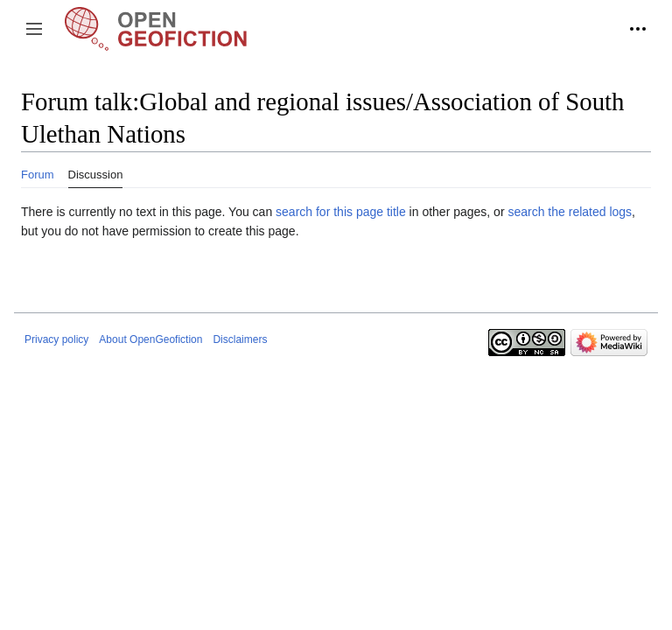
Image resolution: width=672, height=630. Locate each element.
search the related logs (570, 212)
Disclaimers (240, 339)
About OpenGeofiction (150, 339)
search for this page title (341, 212)
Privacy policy (56, 339)
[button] (34, 29)
